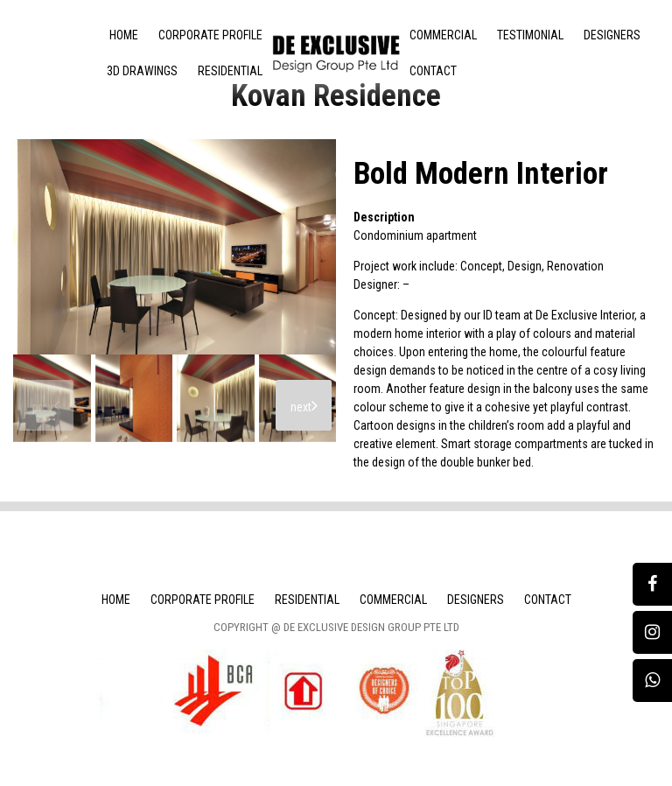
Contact (433, 71)
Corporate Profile (210, 35)
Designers (612, 35)
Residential (230, 71)
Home (124, 35)
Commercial (443, 35)
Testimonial (530, 35)
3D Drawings (142, 71)
